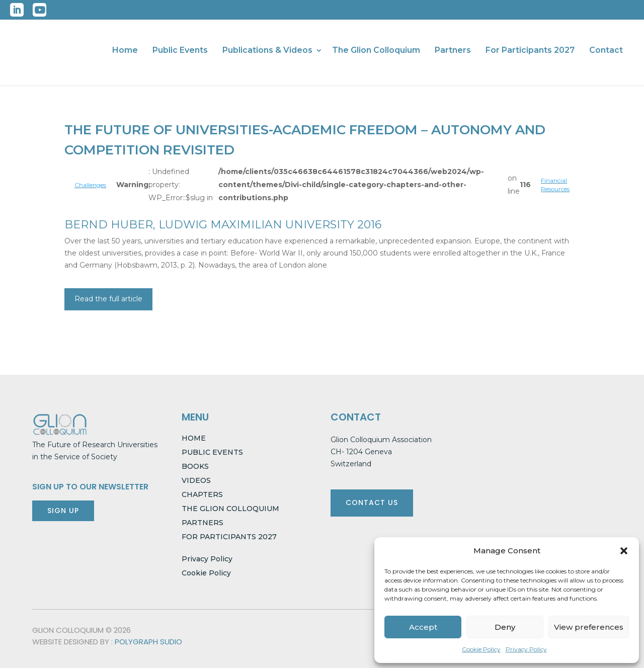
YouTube (39, 10)
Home (125, 51)
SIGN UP (63, 511)
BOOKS (195, 466)
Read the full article (108, 299)
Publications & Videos (267, 51)
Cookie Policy (481, 649)
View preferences (589, 627)
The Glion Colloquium (376, 51)
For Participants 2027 (530, 51)
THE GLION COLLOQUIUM (230, 509)
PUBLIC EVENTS (212, 452)
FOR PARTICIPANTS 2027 (229, 537)
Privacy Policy (526, 649)
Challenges (90, 185)
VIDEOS (196, 480)
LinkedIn (17, 10)
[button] (624, 551)
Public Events (180, 51)
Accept (423, 627)
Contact (606, 51)
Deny (505, 627)
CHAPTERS (202, 494)
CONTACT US (372, 503)
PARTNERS (203, 523)
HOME (194, 438)
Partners (453, 51)
